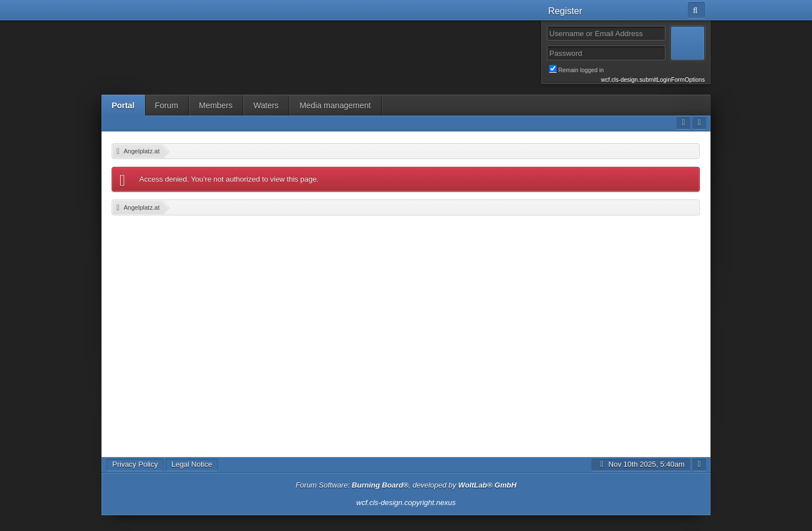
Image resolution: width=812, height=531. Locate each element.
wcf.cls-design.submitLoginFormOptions (653, 80)
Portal (123, 105)
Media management (335, 105)
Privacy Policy (135, 464)
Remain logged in (627, 69)
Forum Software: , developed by (406, 485)
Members (216, 105)
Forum (167, 105)
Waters (266, 105)
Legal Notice (192, 464)
